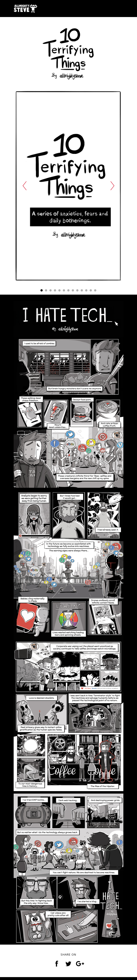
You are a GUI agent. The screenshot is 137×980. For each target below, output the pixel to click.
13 (95, 292)
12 (91, 292)
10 (82, 292)
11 (86, 292)
